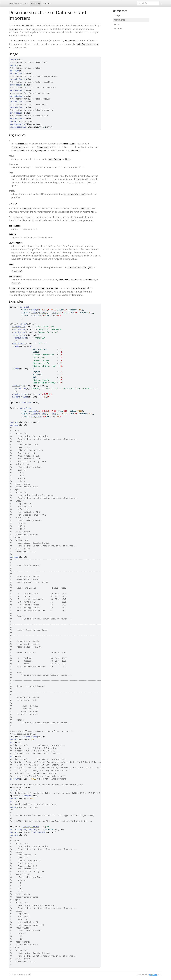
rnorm (39, 316)
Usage (117, 15)
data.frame (26, 408)
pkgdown (153, 975)
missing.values (20, 394)
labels (16, 346)
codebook (15, 557)
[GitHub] (161, 3)
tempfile (35, 827)
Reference (36, 3)
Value (117, 24)
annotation (20, 389)
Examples (119, 29)
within (24, 324)
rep (43, 313)
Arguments (119, 20)
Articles (46, 3)
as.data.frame (30, 737)
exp (33, 316)
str (12, 743)
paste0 (26, 827)
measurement (21, 338)
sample (33, 310)
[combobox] (148, 3)
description (19, 327)
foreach (16, 335)
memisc (13, 3)
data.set (25, 307)
